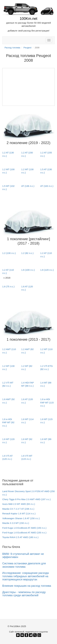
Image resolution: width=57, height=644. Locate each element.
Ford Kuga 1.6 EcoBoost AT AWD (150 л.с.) (24, 528)
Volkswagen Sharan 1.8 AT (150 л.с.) (21, 518)
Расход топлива (12, 48)
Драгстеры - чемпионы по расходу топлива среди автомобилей (24, 594)
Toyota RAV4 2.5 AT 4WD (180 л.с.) (20, 537)
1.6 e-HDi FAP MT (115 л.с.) (47, 402)
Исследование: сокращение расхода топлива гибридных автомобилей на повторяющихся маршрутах (26, 576)
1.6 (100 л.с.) (28, 270)
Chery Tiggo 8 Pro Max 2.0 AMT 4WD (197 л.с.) (27, 499)
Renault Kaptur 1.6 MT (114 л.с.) (19, 513)
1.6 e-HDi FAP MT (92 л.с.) (8, 422)
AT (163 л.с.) (47, 186)
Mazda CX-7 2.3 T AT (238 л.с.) (18, 509)
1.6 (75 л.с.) (8, 286)
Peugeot (27, 48)
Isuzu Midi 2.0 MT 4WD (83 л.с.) (19, 504)
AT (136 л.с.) (28, 186)
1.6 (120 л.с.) (47, 270)
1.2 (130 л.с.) (9, 253)
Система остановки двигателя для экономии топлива (24, 565)
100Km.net (28, 19)
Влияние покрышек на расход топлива (27, 586)
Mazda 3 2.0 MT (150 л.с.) (16, 523)
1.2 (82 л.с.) (27, 253)
